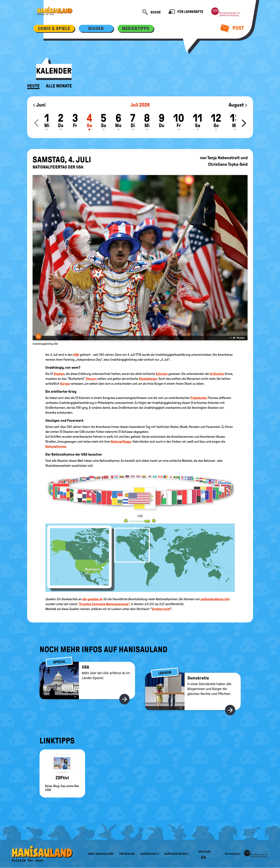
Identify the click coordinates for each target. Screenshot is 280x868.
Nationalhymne (56, 446)
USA (76, 355)
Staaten (59, 374)
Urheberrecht (161, 609)
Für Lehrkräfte (186, 12)
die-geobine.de (92, 599)
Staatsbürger (148, 379)
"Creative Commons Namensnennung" (104, 604)
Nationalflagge (121, 442)
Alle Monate (59, 86)
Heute (33, 86)
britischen (217, 374)
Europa (65, 384)
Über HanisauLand (101, 854)
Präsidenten (199, 398)
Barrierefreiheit (177, 854)
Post (232, 28)
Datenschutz (150, 854)
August (238, 105)
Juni (39, 105)
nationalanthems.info (215, 599)
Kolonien (162, 374)
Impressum (127, 854)
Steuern (91, 379)
